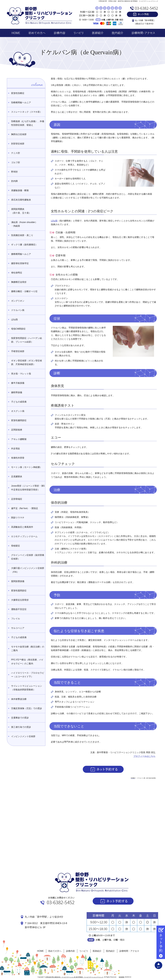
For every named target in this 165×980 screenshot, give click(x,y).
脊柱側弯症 (17, 273)
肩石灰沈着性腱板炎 (21, 200)
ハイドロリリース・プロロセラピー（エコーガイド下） (28, 675)
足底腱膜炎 (17, 476)
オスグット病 (18, 411)
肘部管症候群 (18, 144)
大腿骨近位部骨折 (20, 600)
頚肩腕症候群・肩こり (22, 235)
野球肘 (14, 172)
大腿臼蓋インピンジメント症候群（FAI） (28, 570)
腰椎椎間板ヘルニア (21, 254)
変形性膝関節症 (19, 420)
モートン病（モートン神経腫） (27, 467)
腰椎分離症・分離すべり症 (24, 291)
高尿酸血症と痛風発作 (22, 527)
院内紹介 (110, 951)
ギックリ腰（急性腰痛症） (24, 245)
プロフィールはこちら (144, 756)
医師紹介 (97, 951)
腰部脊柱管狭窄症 (20, 263)
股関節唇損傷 (18, 581)
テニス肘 (16, 153)
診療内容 (70, 951)
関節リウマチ (18, 518)
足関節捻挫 (17, 430)
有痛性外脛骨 (18, 458)
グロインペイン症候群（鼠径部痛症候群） (28, 557)
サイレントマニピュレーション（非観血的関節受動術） (27, 688)
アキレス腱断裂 (19, 439)
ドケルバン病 (18, 310)
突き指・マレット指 (21, 374)
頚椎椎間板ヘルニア (21, 103)
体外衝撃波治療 (19, 699)
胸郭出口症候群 (19, 134)
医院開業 (122, 977)
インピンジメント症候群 (23, 736)
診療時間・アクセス (129, 951)
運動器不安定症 (19, 609)
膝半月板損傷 (18, 383)
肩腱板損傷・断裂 (20, 190)
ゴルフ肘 (16, 162)
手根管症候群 (18, 351)
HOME (40, 951)
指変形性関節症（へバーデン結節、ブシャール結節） (27, 340)
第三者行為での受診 (21, 727)
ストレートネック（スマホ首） (27, 112)
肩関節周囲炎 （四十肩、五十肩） (21, 211)
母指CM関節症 (18, 329)
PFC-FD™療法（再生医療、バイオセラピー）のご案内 (27, 662)
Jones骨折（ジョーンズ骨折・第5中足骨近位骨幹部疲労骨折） (28, 488)
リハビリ (84, 951)
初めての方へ (55, 951)
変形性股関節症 (19, 591)
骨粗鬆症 (16, 546)
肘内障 (14, 181)
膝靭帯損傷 (17, 392)
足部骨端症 (17, 499)
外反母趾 (16, 449)
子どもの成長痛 (19, 402)
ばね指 (54, 221)
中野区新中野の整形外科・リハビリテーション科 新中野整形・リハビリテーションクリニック (74, 977)
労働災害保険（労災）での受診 (27, 708)
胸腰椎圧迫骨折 (19, 282)
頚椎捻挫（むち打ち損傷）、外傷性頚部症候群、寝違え (28, 123)
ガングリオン (18, 301)
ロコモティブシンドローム (24, 536)
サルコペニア (18, 628)
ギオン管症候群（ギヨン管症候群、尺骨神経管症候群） (27, 362)
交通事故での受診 (20, 718)
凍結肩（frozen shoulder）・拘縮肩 (24, 224)
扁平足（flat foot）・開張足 (25, 508)
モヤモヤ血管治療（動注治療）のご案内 (28, 649)
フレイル (16, 619)
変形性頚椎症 (18, 93)
